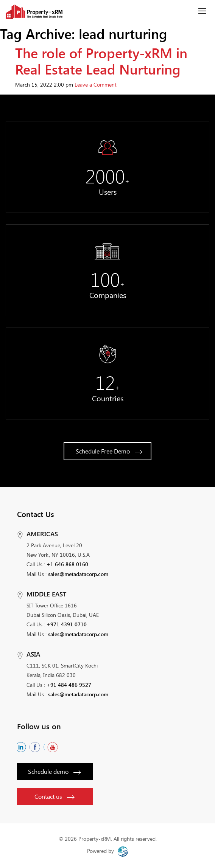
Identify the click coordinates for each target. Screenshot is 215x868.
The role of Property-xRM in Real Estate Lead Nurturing (101, 61)
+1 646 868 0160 (67, 564)
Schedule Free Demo (109, 451)
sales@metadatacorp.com (78, 574)
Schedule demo (54, 771)
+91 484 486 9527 (69, 685)
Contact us (54, 796)
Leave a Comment (96, 85)
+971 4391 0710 (67, 624)
